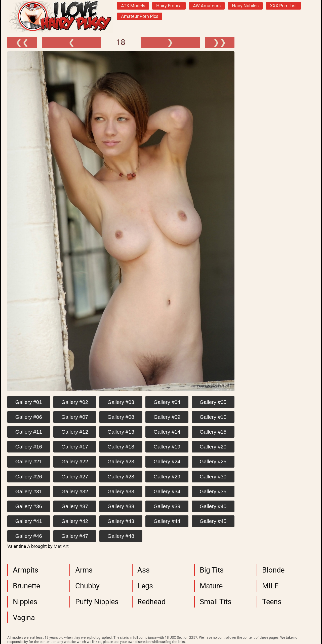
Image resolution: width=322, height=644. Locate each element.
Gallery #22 (75, 461)
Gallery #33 (121, 491)
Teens (272, 602)
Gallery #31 (29, 491)
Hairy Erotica (169, 6)
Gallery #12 (75, 432)
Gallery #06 (29, 417)
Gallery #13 (121, 432)
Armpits (26, 570)
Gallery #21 (29, 461)
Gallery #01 (29, 402)
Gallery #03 (121, 402)
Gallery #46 (29, 536)
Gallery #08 (121, 417)
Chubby (87, 586)
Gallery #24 (167, 461)
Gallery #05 (213, 402)
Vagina (24, 618)
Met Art (61, 546)
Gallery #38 (121, 506)
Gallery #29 (167, 477)
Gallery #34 (167, 491)
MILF (270, 586)
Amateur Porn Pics (140, 16)
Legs (145, 586)
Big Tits (212, 570)
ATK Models (133, 6)
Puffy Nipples (97, 602)
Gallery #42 (75, 521)
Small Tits (216, 602)
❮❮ (22, 42)
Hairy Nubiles (245, 6)
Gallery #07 (75, 417)
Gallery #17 (75, 447)
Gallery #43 (121, 521)
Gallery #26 (29, 477)
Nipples (25, 602)
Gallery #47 (75, 536)
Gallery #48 (121, 536)
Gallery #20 (213, 447)
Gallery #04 (167, 402)
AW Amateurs (207, 6)
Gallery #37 (75, 506)
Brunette (26, 586)
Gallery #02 (75, 402)
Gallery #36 (29, 506)
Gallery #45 (213, 521)
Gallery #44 (167, 521)
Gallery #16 (29, 447)
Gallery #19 (167, 447)
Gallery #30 (213, 477)
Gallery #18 (121, 447)
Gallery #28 (121, 477)
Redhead (151, 602)
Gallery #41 (29, 521)
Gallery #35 (213, 491)
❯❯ (220, 42)
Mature (211, 586)
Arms (84, 570)
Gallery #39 (167, 506)
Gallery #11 (29, 432)
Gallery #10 (213, 417)
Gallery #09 (167, 417)
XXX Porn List (283, 6)
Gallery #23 (121, 461)
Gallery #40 (213, 506)
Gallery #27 (75, 477)
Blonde (273, 570)
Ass (144, 570)
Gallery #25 (213, 461)
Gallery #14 (167, 432)
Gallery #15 (213, 432)
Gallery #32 (75, 491)
